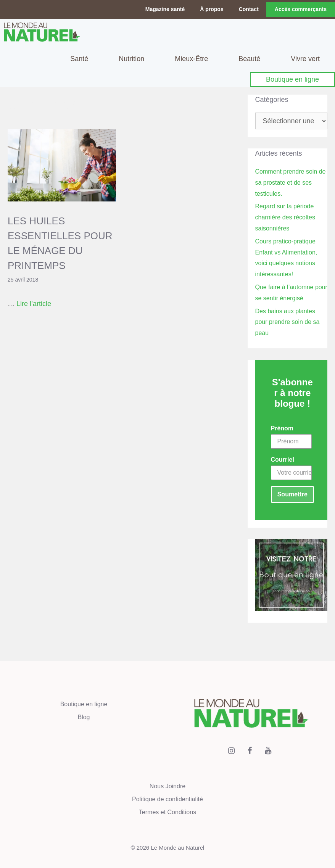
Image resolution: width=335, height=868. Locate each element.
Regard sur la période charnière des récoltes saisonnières (285, 217)
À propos (212, 9)
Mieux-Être (191, 59)
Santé (79, 59)
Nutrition (131, 59)
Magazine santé (165, 9)
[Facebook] (250, 751)
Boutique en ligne (292, 79)
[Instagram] (232, 751)
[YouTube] (268, 751)
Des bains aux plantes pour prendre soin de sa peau (287, 322)
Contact (249, 9)
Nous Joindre (167, 786)
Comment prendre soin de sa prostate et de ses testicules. (291, 183)
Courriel (283, 460)
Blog (84, 717)
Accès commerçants (301, 9)
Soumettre (292, 494)
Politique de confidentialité (167, 799)
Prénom (282, 428)
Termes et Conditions (167, 812)
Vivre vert (305, 59)
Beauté (249, 59)
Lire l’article (34, 304)
